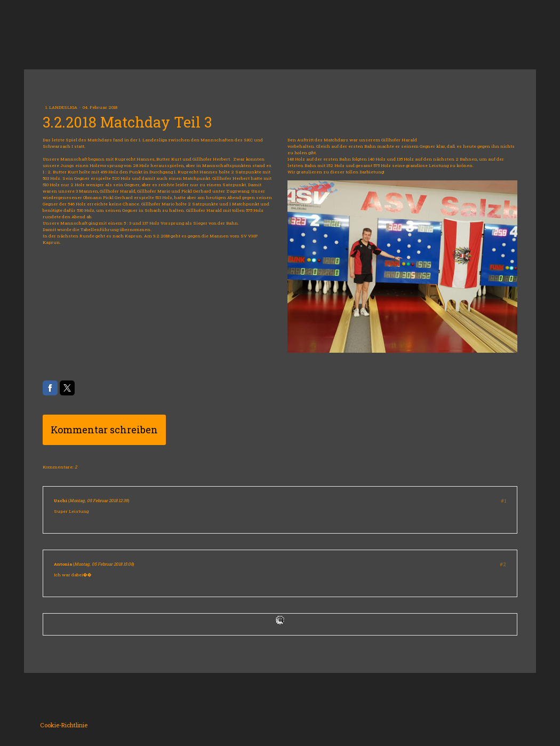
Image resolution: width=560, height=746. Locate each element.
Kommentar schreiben (104, 430)
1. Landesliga (62, 107)
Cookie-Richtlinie (64, 725)
